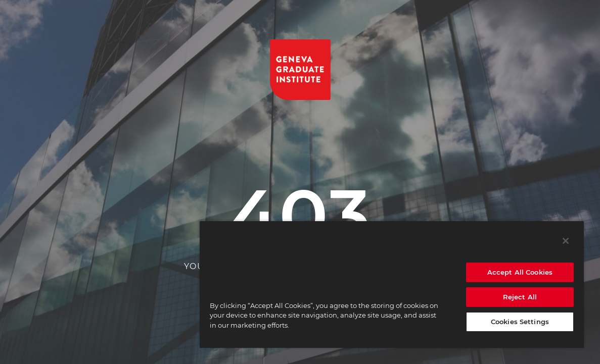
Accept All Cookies (520, 272)
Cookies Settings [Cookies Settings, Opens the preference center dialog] (520, 322)
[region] (392, 284)
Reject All (520, 297)
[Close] (566, 241)
